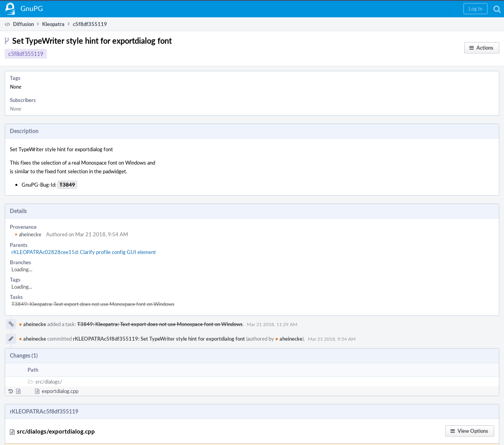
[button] (475, 9)
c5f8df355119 (26, 54)
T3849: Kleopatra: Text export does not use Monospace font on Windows (93, 304)
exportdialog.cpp (60, 391)
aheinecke (28, 234)
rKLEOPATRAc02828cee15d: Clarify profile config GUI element (84, 252)
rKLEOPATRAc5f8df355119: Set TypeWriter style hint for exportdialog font (159, 339)
